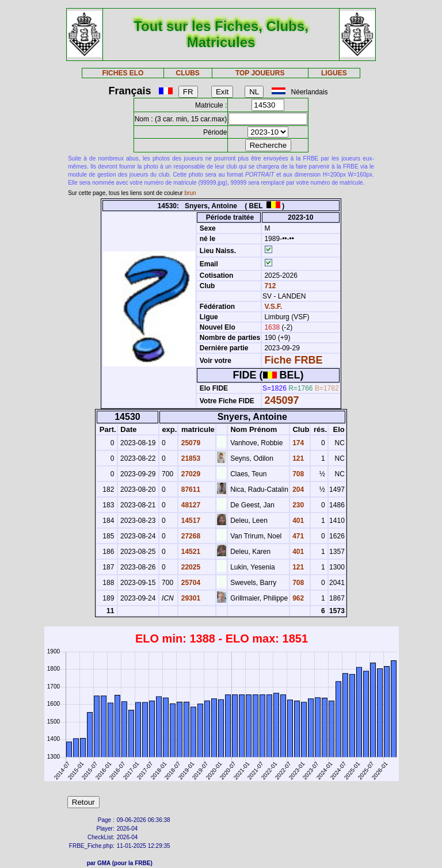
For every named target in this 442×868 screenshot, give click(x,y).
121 (297, 458)
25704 (190, 583)
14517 (190, 521)
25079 (190, 443)
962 (297, 598)
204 (297, 490)
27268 (190, 536)
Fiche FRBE (293, 360)
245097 (281, 400)
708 (297, 474)
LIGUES (334, 73)
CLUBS (187, 73)
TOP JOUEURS (260, 73)
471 (297, 536)
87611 (190, 490)
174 (297, 443)
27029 (190, 474)
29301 (190, 598)
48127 (190, 505)
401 (297, 521)
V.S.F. (273, 307)
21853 (190, 458)
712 (269, 286)
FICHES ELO (123, 73)
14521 (190, 552)
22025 (190, 567)
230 (297, 505)
